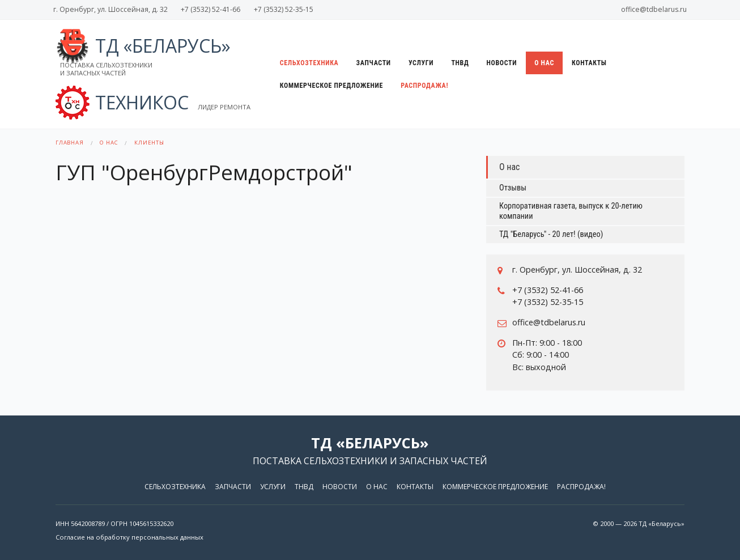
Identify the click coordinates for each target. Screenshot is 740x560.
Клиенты (149, 143)
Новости (502, 63)
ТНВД (460, 63)
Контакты (589, 63)
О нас (544, 63)
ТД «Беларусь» (143, 56)
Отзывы (513, 188)
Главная (70, 143)
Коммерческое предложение (331, 86)
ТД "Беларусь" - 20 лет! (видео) (551, 234)
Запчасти (374, 63)
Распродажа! (424, 86)
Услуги (421, 63)
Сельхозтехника (309, 63)
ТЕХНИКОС (153, 103)
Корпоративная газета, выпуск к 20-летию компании (571, 211)
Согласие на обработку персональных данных (129, 537)
